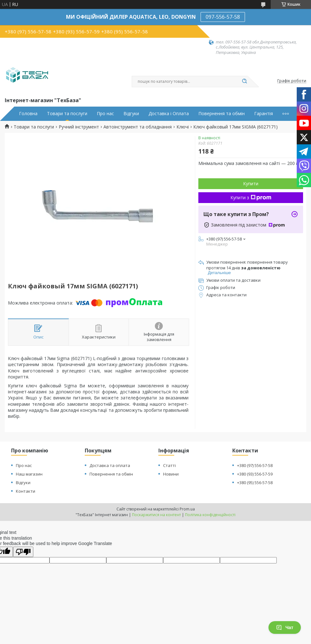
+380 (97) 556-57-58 (255, 465)
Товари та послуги (67, 114)
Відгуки (131, 114)
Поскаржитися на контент (156, 515)
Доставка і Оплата (169, 114)
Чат (285, 628)
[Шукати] (244, 82)
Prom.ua (187, 509)
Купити (251, 184)
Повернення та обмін (222, 114)
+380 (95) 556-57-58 (255, 483)
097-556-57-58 (223, 17)
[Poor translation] (23, 552)
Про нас (105, 114)
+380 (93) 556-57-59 (255, 474)
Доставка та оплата (110, 465)
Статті (169, 465)
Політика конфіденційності (210, 515)
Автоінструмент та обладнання (138, 127)
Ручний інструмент (79, 127)
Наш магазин (29, 474)
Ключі (183, 127)
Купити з (251, 197)
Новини (171, 474)
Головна (28, 114)
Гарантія (264, 114)
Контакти (26, 491)
